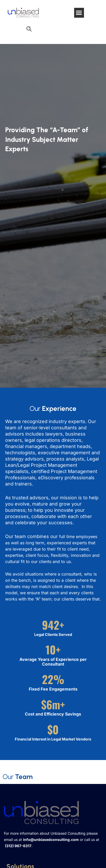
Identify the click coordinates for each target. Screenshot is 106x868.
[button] (79, 13)
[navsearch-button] (29, 29)
